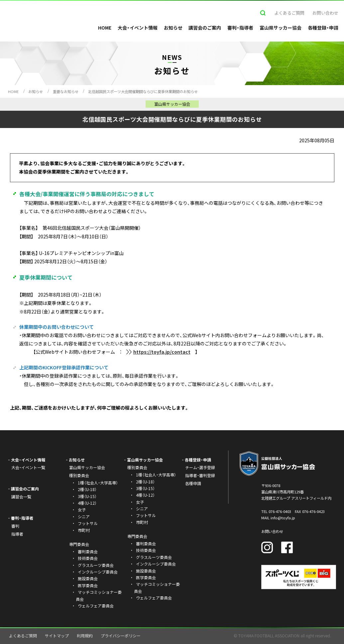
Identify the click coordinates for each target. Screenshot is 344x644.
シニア (84, 516)
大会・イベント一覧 (28, 467)
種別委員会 (137, 467)
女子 (82, 510)
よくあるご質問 (289, 13)
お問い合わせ (325, 13)
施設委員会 (88, 578)
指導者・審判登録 (200, 475)
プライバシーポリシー (121, 636)
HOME (105, 28)
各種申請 (193, 483)
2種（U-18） (87, 489)
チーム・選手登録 (200, 467)
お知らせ (173, 28)
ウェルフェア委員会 (96, 606)
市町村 (84, 530)
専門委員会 (137, 536)
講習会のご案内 (205, 28)
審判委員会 (88, 551)
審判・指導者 (240, 28)
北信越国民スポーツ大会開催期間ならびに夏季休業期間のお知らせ (143, 91)
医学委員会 (88, 585)
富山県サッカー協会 (281, 28)
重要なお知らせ (66, 91)
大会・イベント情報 (138, 28)
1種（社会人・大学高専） (98, 483)
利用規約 (85, 636)
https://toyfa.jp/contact (162, 352)
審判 (15, 526)
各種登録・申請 (323, 28)
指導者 (17, 534)
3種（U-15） (87, 496)
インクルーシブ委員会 (98, 572)
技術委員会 (88, 558)
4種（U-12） (87, 503)
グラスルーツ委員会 (96, 565)
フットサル (88, 523)
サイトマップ (57, 636)
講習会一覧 (21, 497)
